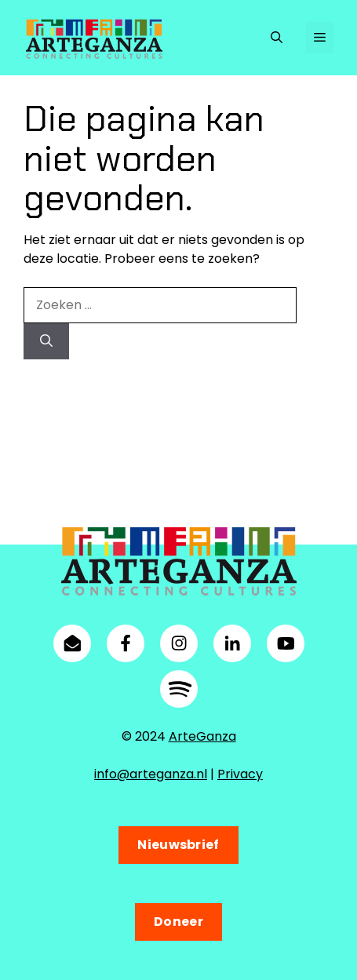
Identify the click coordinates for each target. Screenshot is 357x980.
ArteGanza (202, 736)
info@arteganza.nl (151, 774)
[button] (277, 38)
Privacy (240, 774)
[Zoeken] (46, 341)
